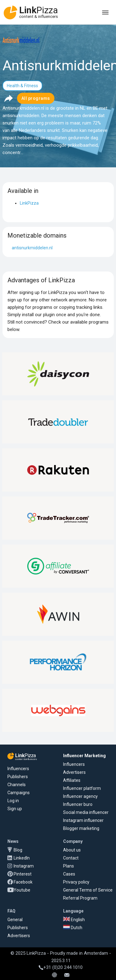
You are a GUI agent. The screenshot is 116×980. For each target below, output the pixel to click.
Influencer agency (80, 796)
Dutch (73, 928)
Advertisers (74, 772)
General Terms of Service (88, 890)
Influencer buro (78, 804)
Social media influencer (86, 812)
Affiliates (72, 780)
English (74, 920)
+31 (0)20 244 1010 (61, 967)
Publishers (18, 777)
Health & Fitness (22, 86)
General (15, 920)
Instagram (24, 866)
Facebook (23, 882)
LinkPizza (29, 203)
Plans (69, 866)
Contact (71, 858)
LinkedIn (22, 858)
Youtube (22, 890)
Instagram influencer (83, 820)
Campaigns (19, 793)
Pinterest (23, 874)
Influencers (18, 769)
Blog (18, 850)
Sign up (15, 809)
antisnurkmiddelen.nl (32, 248)
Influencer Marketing (84, 756)
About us (72, 850)
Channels (17, 785)
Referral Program (80, 898)
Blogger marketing (81, 828)
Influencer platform (82, 788)
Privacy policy (76, 882)
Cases (69, 874)
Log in (13, 801)
